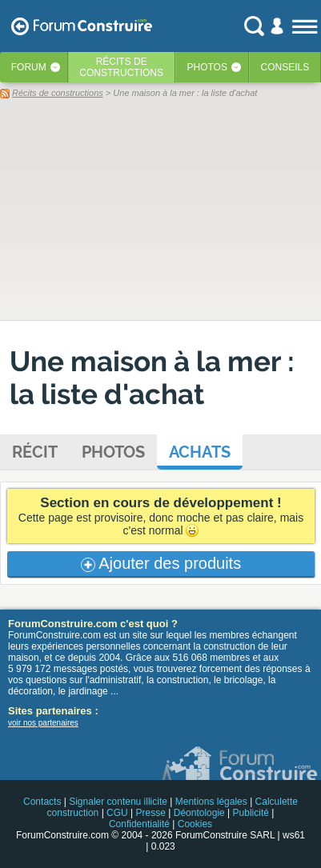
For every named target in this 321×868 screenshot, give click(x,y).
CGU (117, 813)
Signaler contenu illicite (118, 802)
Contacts (42, 802)
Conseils (285, 67)
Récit (35, 452)
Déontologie (199, 813)
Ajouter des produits (161, 563)
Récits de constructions (58, 93)
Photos (207, 67)
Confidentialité (139, 824)
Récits (121, 67)
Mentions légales (211, 802)
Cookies (195, 824)
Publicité (251, 813)
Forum (29, 67)
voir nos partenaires (43, 723)
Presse (151, 813)
